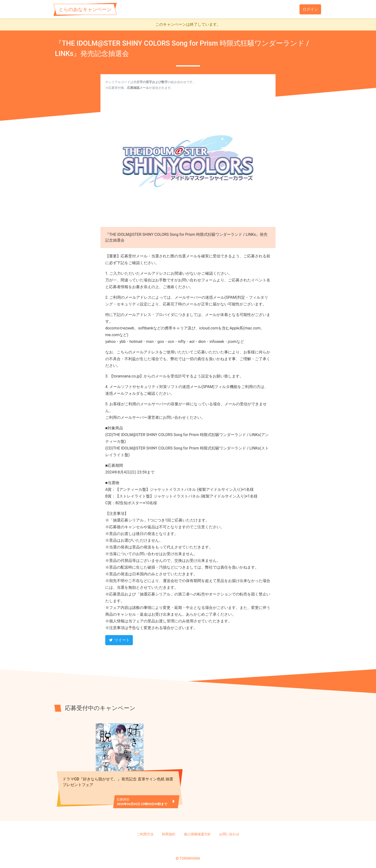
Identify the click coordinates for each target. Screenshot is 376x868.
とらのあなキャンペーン (85, 9)
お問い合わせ (229, 832)
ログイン (310, 9)
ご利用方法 (145, 832)
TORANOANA (190, 856)
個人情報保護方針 (197, 832)
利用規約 (169, 832)
